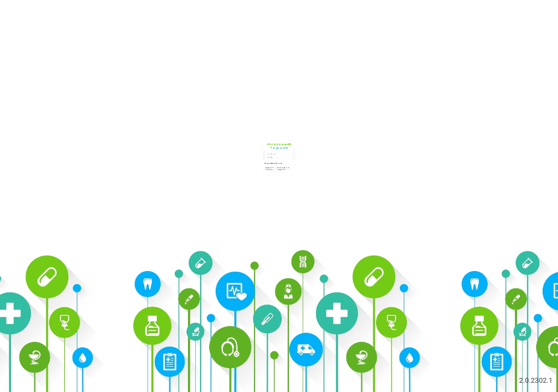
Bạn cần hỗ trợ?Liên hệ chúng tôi (223, 226)
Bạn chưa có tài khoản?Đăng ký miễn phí (304, 226)
